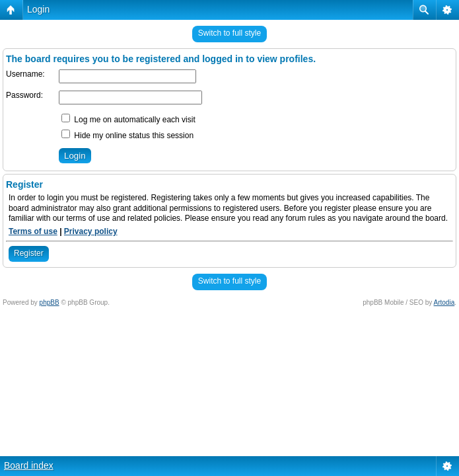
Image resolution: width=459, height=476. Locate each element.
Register (29, 253)
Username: (25, 74)
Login (38, 9)
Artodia (444, 302)
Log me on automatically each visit (128, 120)
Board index (29, 465)
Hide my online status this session (127, 136)
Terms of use (33, 231)
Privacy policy (91, 231)
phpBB (50, 302)
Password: (24, 95)
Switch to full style (229, 33)
